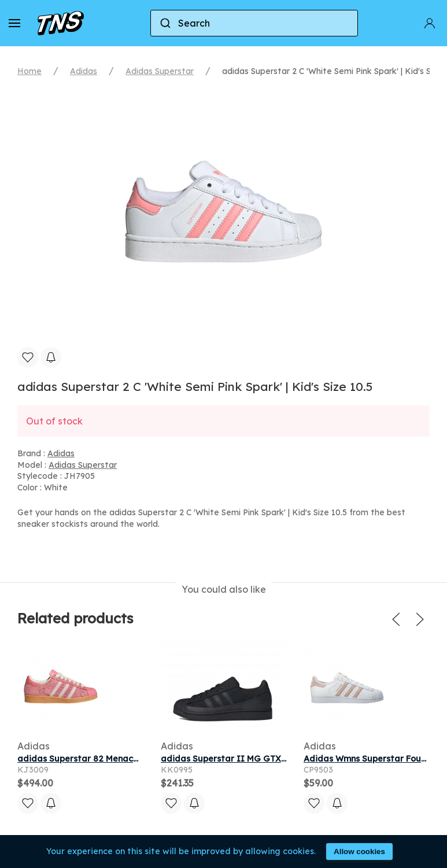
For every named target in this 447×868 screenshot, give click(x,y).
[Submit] (165, 23)
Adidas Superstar (160, 71)
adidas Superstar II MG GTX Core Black (244, 759)
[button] (14, 23)
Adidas (84, 71)
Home (29, 71)
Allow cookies (359, 852)
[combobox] (254, 23)
